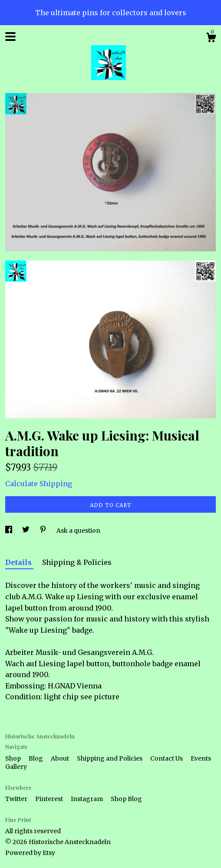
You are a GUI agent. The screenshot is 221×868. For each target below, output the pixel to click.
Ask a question (78, 531)
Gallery (16, 767)
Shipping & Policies (77, 562)
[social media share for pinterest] (44, 531)
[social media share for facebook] (9, 531)
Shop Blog (126, 799)
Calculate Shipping (39, 484)
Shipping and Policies (110, 758)
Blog (36, 758)
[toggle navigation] (10, 37)
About (61, 758)
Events (201, 758)
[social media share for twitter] (26, 531)
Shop (14, 758)
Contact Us (167, 758)
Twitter (17, 799)
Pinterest (50, 799)
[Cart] (211, 39)
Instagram (87, 799)
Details (19, 562)
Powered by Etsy (30, 853)
